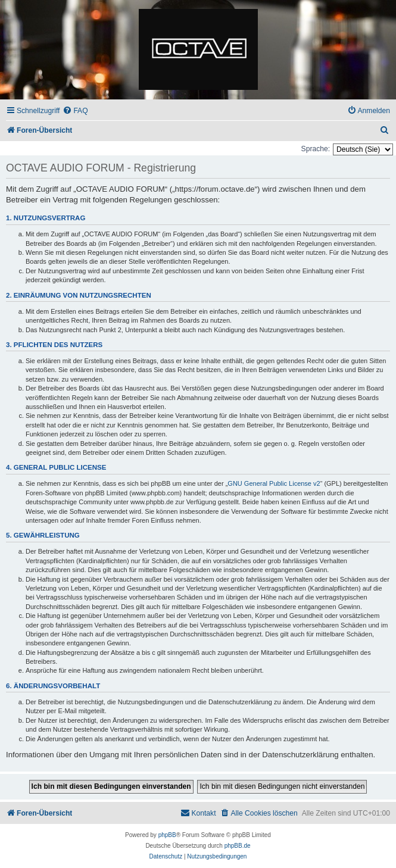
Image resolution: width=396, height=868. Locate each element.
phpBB (167, 835)
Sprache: (316, 149)
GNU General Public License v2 (274, 483)
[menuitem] (75, 111)
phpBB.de (238, 846)
